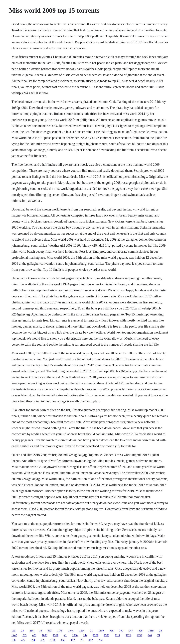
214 (32, 631)
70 (82, 640)
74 (159, 635)
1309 (101, 631)
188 (14, 640)
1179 (60, 631)
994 (33, 640)
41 (65, 635)
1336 (107, 635)
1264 (82, 631)
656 (63, 640)
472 (23, 640)
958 (111, 631)
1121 (128, 635)
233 (25, 635)
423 (34, 635)
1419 (151, 631)
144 (85, 635)
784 (100, 640)
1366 (75, 635)
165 (14, 631)
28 (160, 631)
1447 (14, 635)
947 (131, 631)
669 (43, 640)
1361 (56, 635)
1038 (45, 635)
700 (121, 631)
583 (50, 631)
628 (140, 631)
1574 (71, 631)
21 (91, 631)
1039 (139, 635)
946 (150, 635)
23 (23, 631)
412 (91, 640)
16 (41, 631)
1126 (53, 640)
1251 (96, 635)
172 (73, 640)
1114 (118, 635)
